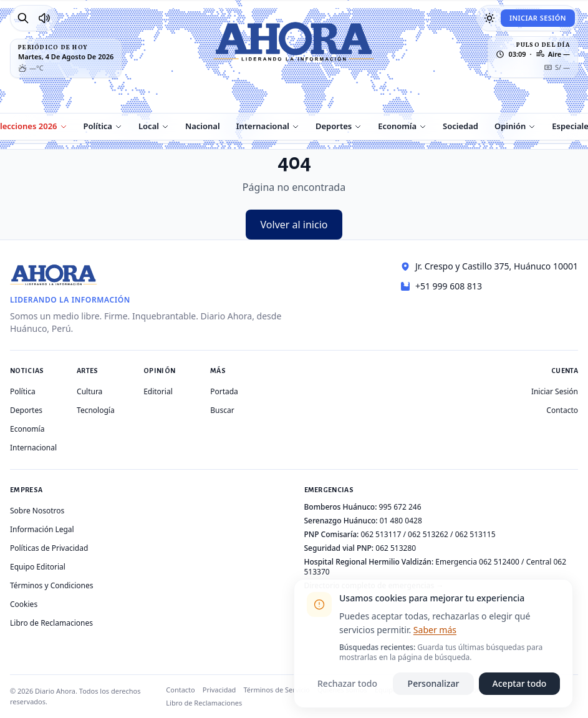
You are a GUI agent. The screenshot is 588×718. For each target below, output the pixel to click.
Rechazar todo (347, 683)
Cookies (24, 604)
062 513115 (475, 534)
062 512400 (499, 562)
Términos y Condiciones (51, 585)
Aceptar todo (520, 683)
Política (98, 126)
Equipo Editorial (38, 567)
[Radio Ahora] (44, 18)
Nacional (203, 126)
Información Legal (42, 529)
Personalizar (434, 683)
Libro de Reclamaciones (51, 623)
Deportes (334, 126)
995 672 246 (400, 507)
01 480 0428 (401, 521)
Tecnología (96, 410)
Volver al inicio (294, 225)
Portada (224, 391)
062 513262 (428, 534)
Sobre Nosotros (37, 511)
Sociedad (460, 126)
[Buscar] (23, 18)
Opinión (510, 126)
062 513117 (381, 534)
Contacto (562, 410)
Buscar (222, 410)
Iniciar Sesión (538, 18)
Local (149, 126)
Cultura (89, 391)
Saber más (435, 630)
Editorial (158, 391)
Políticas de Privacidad (49, 548)
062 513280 (396, 548)
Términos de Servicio (277, 690)
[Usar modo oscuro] (489, 18)
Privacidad (219, 690)
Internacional (263, 126)
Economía (397, 126)
